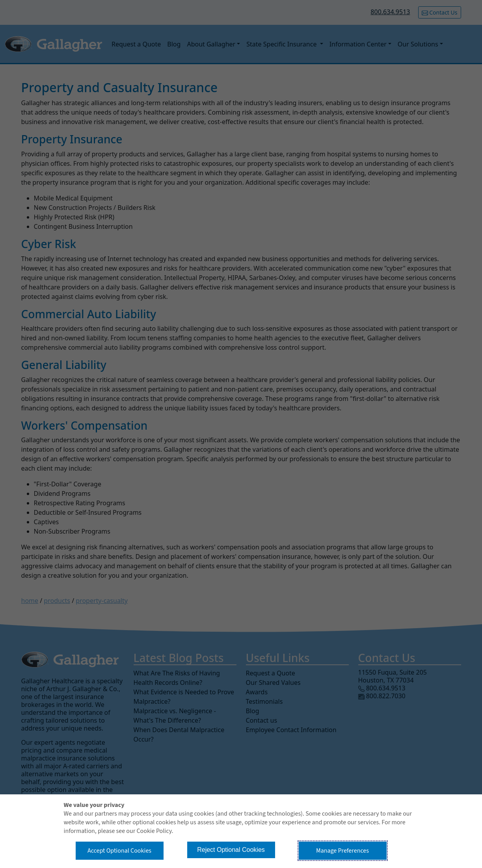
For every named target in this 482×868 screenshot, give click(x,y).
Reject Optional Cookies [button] (231, 850)
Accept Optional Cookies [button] (119, 851)
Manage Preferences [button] (342, 851)
